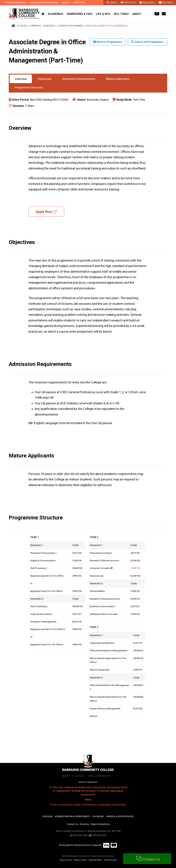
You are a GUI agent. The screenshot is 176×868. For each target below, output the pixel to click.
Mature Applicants (118, 79)
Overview (21, 79)
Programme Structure (29, 87)
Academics (49, 26)
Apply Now (46, 212)
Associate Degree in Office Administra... (107, 26)
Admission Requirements (79, 79)
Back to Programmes (108, 42)
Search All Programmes (147, 42)
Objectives (45, 79)
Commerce (35, 26)
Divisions (22, 26)
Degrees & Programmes (71, 26)
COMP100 (135, 568)
